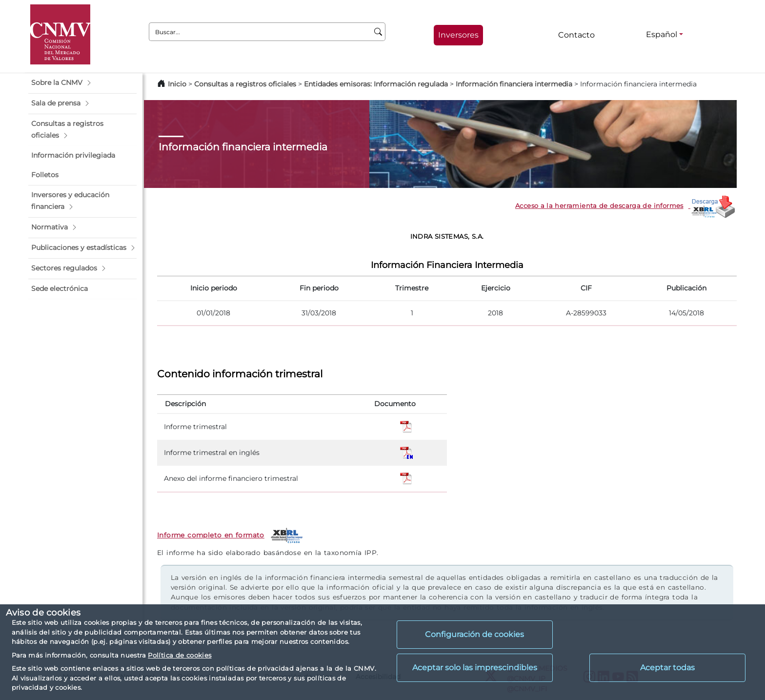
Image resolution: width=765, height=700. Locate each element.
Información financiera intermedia (514, 84)
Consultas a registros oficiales (245, 84)
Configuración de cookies (474, 634)
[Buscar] (378, 32)
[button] (82, 83)
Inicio (177, 84)
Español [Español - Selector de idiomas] (662, 34)
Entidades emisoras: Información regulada (376, 84)
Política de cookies (180, 655)
